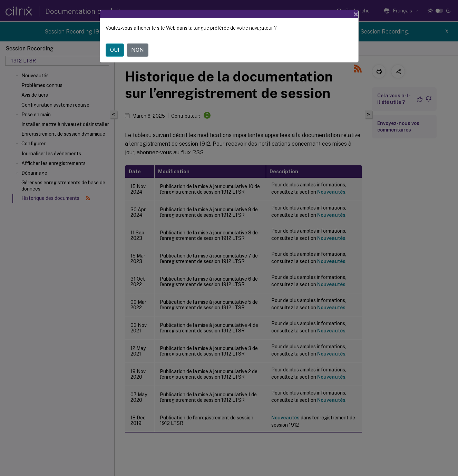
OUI (115, 50)
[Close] (356, 14)
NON (138, 50)
